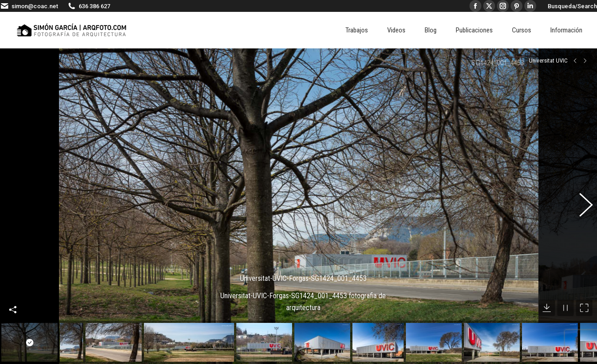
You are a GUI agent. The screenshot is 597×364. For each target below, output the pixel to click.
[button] (581, 197)
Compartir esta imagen (13, 291)
